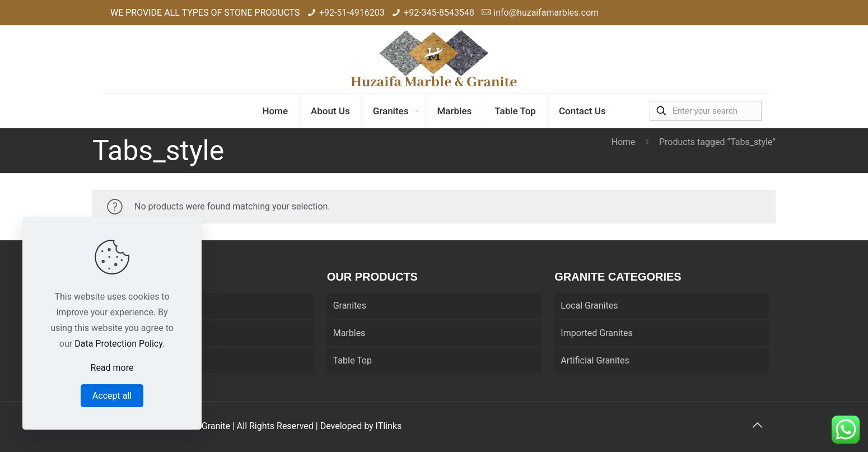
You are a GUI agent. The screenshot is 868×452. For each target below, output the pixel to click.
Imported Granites (596, 333)
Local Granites (589, 306)
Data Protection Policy (118, 344)
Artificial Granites (595, 360)
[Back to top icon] (757, 425)
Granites (350, 306)
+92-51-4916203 (352, 13)
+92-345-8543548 (439, 13)
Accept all (112, 396)
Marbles (349, 333)
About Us (123, 333)
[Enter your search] (706, 111)
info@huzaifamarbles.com (546, 13)
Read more (112, 368)
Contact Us (127, 360)
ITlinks (389, 426)
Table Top (353, 360)
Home (623, 142)
